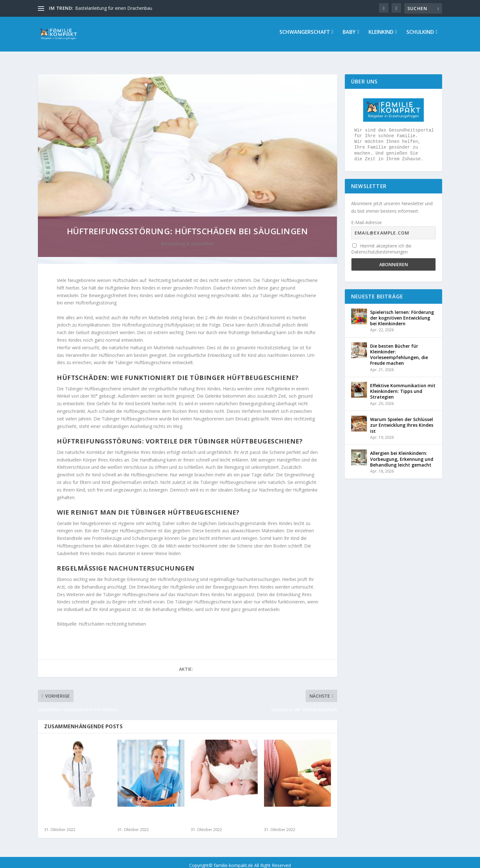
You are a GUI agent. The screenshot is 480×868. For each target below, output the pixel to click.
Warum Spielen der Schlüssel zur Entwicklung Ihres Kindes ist (402, 419)
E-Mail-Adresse (366, 217)
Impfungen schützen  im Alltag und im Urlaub (295, 813)
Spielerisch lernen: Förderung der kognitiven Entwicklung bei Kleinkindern (402, 312)
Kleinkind (381, 37)
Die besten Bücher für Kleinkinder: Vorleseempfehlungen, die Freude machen (399, 349)
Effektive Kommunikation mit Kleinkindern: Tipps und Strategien (403, 385)
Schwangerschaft (305, 37)
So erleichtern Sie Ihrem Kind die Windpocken (72, 813)
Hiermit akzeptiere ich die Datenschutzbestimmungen (381, 243)
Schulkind (420, 37)
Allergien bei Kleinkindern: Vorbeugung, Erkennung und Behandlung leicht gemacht (402, 453)
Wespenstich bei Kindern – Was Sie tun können (148, 813)
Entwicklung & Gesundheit (188, 238)
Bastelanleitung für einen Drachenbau (114, 8)
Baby (349, 37)
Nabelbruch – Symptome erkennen (220, 813)
